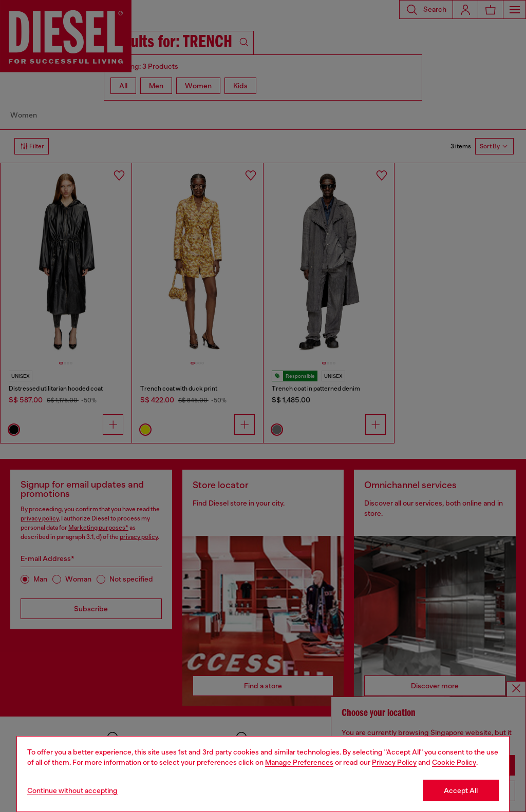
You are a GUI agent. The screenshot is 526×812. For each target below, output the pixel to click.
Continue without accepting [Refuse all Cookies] (72, 790)
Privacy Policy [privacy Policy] (394, 762)
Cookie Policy (454, 762)
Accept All (461, 790)
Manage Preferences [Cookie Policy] (299, 762)
